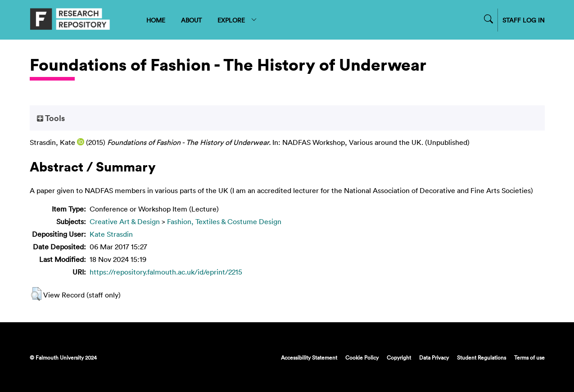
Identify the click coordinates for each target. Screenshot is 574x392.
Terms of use (529, 357)
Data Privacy (434, 357)
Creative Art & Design (125, 221)
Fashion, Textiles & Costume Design (224, 221)
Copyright (399, 357)
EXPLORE (237, 20)
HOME (156, 20)
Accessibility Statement (309, 357)
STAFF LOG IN (524, 20)
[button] (36, 294)
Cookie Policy (362, 357)
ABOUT (191, 20)
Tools (51, 118)
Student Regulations (481, 357)
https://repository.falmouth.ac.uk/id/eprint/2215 (166, 272)
